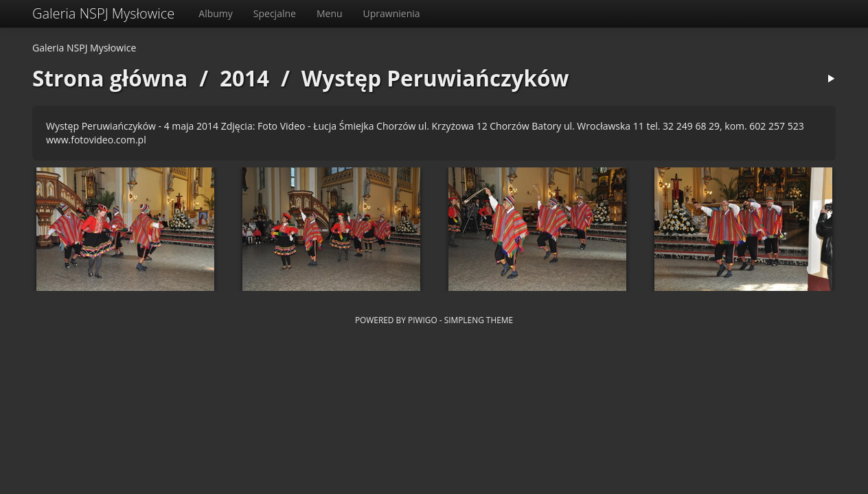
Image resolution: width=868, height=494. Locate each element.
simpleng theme (479, 320)
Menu (330, 13)
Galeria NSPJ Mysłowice (103, 13)
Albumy (216, 13)
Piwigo (423, 320)
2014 (244, 78)
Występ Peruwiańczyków (435, 78)
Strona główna (110, 78)
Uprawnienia (392, 13)
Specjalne (275, 13)
